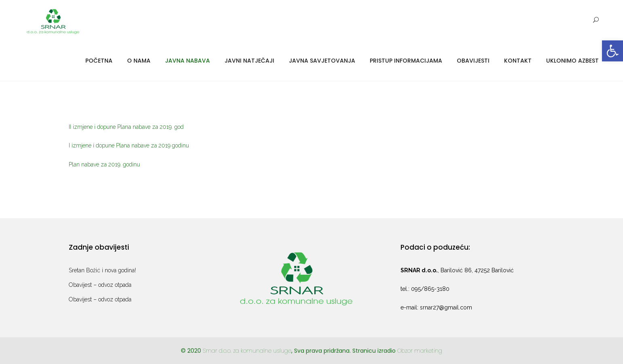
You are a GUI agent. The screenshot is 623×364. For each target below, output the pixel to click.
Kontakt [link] (518, 61)
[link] (612, 51)
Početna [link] (99, 61)
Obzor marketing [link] (420, 351)
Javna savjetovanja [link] (322, 61)
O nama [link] (139, 61)
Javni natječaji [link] (249, 61)
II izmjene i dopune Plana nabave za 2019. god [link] (126, 127)
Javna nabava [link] (188, 61)
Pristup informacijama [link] (406, 61)
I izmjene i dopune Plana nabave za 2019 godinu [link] (129, 145)
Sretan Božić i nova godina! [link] (102, 270)
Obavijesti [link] (473, 61)
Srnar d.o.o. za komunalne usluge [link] (247, 351)
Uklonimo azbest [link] (572, 61)
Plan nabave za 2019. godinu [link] (104, 164)
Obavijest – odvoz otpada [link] (100, 285)
